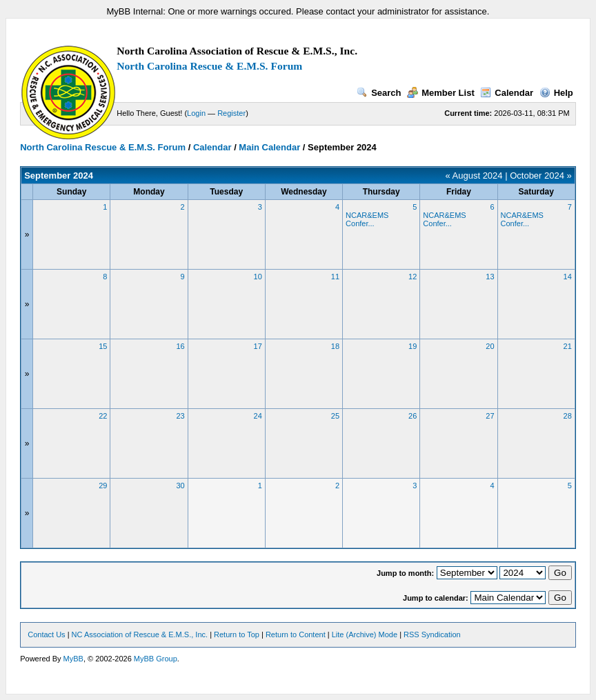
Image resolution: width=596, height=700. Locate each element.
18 (335, 346)
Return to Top (237, 634)
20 (490, 346)
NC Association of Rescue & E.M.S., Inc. (140, 634)
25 (335, 416)
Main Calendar (269, 147)
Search (379, 93)
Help (556, 93)
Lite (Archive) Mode (365, 634)
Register (231, 113)
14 (568, 277)
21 (568, 346)
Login (196, 113)
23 (180, 416)
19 (413, 346)
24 (258, 416)
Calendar (507, 93)
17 (258, 346)
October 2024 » (541, 176)
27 (490, 416)
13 (490, 277)
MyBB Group (156, 659)
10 (258, 277)
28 (568, 416)
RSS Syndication (432, 634)
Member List (441, 93)
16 (180, 346)
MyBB (73, 659)
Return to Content (296, 634)
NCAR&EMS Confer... (367, 219)
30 (180, 486)
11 (335, 277)
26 (413, 416)
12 (413, 277)
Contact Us (46, 634)
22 (103, 416)
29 (103, 486)
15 (103, 346)
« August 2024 (474, 176)
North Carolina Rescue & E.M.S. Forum (209, 66)
